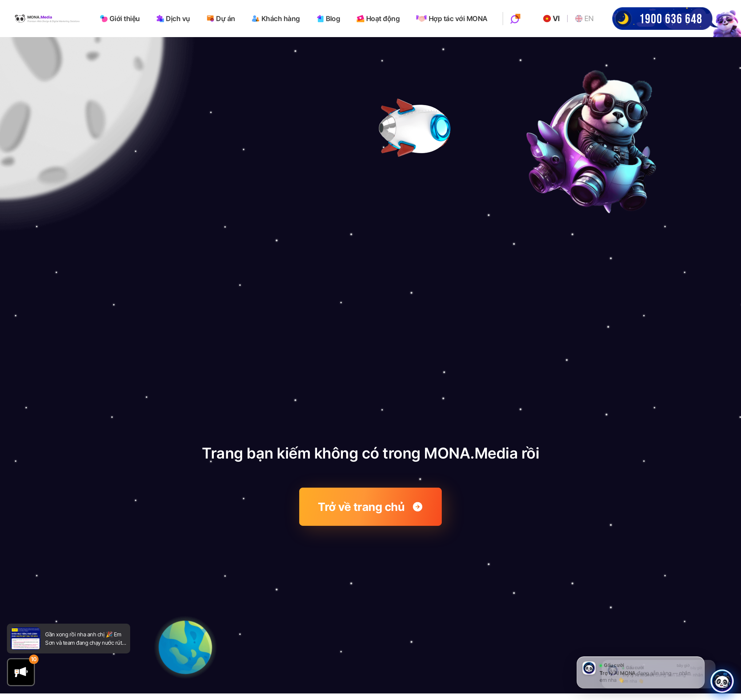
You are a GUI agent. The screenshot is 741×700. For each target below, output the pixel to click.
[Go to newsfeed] (25, 638)
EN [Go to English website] (585, 18)
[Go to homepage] (48, 18)
